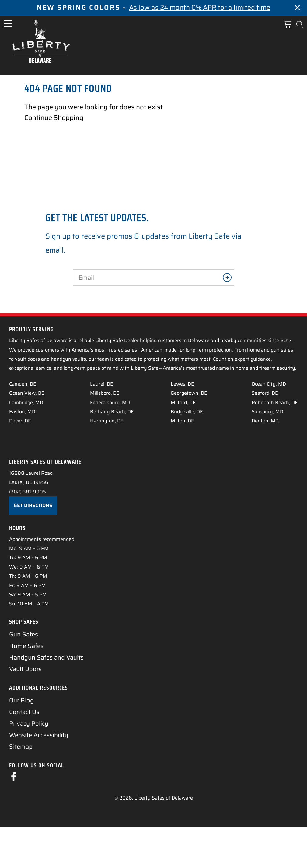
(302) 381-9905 (28, 533)
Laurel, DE (102, 384)
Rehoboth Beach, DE (275, 402)
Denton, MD (265, 421)
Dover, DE (20, 421)
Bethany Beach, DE (112, 412)
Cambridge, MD (26, 402)
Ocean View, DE (27, 393)
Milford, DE (183, 402)
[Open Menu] (8, 23)
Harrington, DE (107, 421)
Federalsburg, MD (110, 402)
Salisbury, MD (267, 412)
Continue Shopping (54, 118)
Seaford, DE (265, 393)
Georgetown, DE (189, 393)
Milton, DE (182, 421)
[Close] (297, 9)
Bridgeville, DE (187, 412)
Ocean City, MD (269, 384)
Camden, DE (23, 384)
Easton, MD (22, 412)
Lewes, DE (182, 384)
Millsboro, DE (105, 393)
